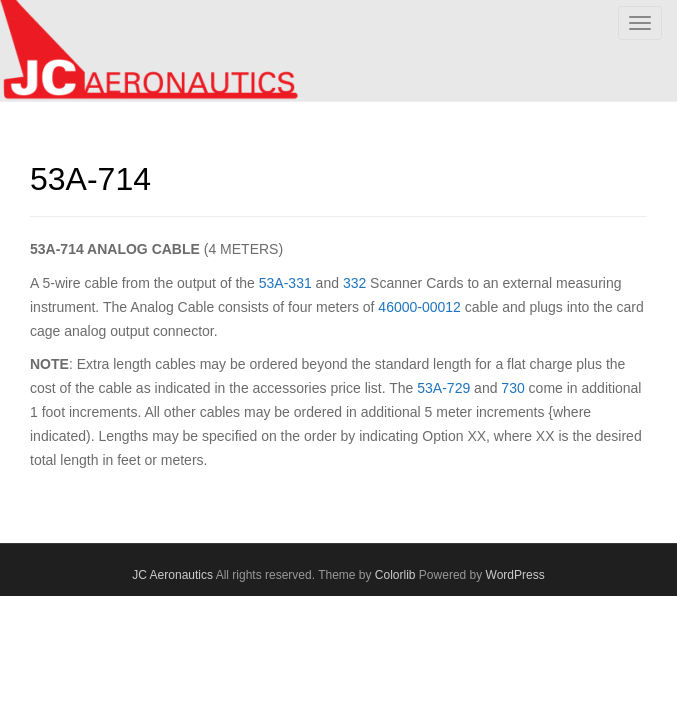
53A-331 (285, 283)
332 (354, 283)
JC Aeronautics (172, 575)
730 (512, 388)
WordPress (515, 575)
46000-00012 (419, 307)
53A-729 (443, 388)
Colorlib (395, 575)
